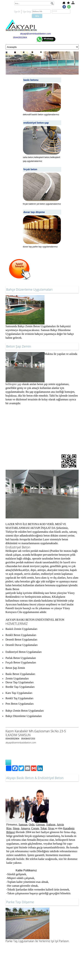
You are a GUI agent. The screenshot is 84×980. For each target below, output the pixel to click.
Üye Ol (17, 12)
